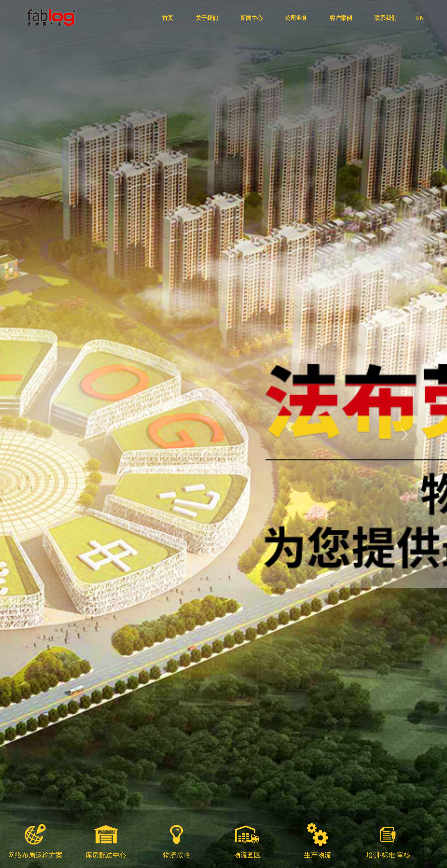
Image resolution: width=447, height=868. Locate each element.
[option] (223, 434)
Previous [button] (27, 434)
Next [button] (404, 434)
